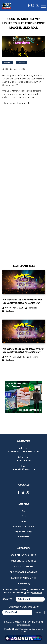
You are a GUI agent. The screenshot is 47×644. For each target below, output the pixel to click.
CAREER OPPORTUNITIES (24, 578)
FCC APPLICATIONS (23, 567)
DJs (24, 511)
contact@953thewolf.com (23, 469)
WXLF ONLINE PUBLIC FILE (24, 555)
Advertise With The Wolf (23, 526)
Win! (24, 516)
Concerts (8, 62)
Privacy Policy (23, 584)
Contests (21, 62)
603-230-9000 (24, 460)
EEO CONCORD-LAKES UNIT (24, 572)
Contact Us (24, 537)
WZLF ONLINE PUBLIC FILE (24, 561)
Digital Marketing (23, 531)
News (24, 521)
